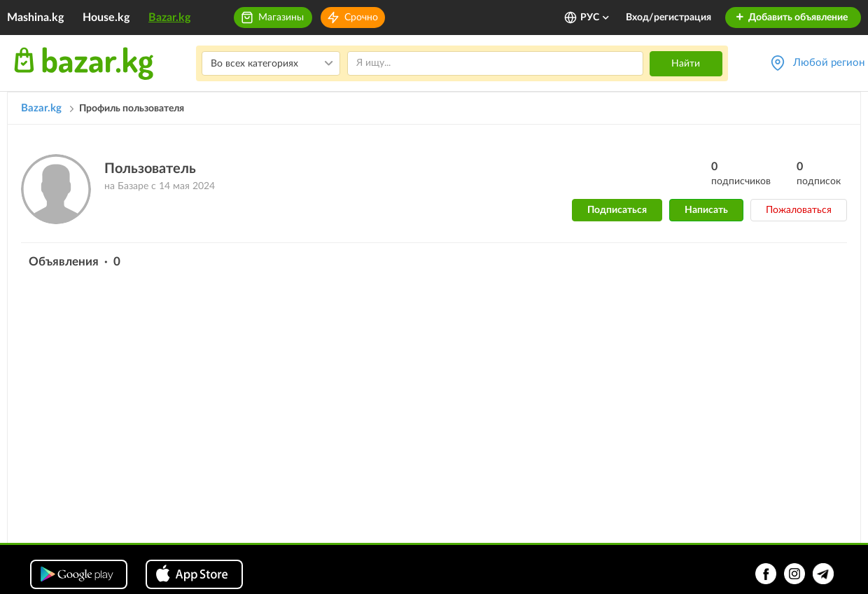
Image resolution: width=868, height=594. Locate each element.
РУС (595, 18)
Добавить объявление (791, 18)
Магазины (281, 18)
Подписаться (617, 210)
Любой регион (829, 63)
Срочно (361, 18)
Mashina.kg (35, 18)
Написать (706, 210)
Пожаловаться (799, 210)
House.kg (106, 18)
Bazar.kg (169, 18)
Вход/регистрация (668, 18)
